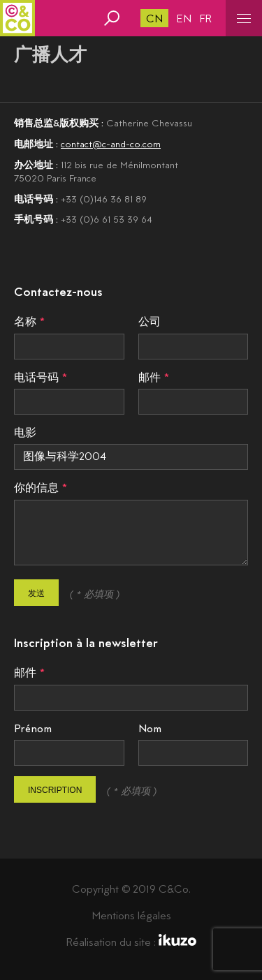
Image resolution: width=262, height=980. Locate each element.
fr (206, 18)
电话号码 (36, 377)
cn (154, 18)
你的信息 (36, 488)
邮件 (150, 377)
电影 (25, 432)
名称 (25, 321)
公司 (150, 321)
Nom (150, 728)
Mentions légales (131, 915)
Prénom (33, 728)
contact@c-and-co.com (111, 144)
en (184, 18)
